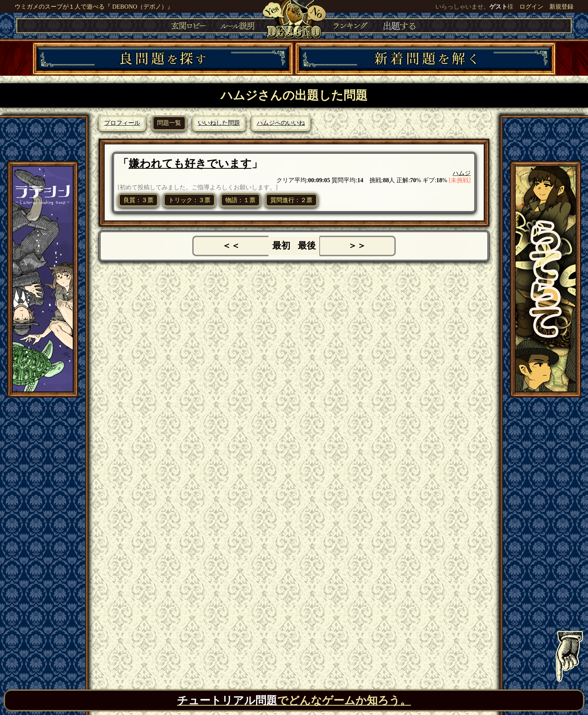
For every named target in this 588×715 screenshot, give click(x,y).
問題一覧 (169, 123)
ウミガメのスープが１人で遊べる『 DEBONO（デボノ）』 (94, 7)
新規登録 (561, 7)
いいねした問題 (219, 123)
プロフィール (122, 123)
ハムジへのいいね (281, 123)
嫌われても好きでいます (190, 163)
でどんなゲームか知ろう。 (294, 700)
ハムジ (462, 173)
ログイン (531, 7)
